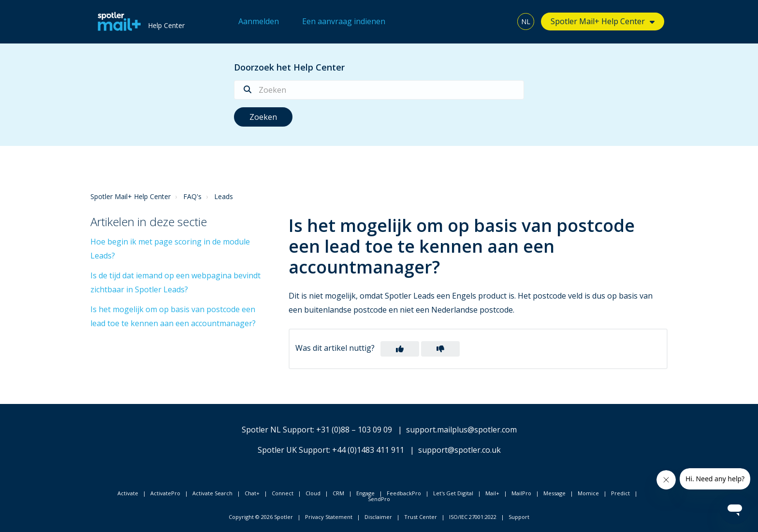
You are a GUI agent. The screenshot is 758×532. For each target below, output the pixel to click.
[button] (400, 349)
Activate (128, 493)
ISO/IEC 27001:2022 (473, 517)
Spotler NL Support (277, 430)
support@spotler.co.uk (459, 450)
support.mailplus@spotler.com (461, 430)
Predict (620, 493)
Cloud (313, 493)
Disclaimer (378, 517)
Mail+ (492, 493)
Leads (224, 196)
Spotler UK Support (293, 450)
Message (554, 493)
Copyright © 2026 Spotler (261, 517)
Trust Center (421, 517)
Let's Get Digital (453, 493)
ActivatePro (165, 493)
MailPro (521, 493)
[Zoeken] (379, 90)
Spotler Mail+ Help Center (598, 21)
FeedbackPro (404, 493)
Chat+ (252, 493)
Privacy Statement (329, 517)
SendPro (379, 499)
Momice (588, 493)
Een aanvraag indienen (344, 21)
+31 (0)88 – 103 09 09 (354, 430)
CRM (338, 493)
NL (526, 22)
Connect (283, 493)
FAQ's (192, 196)
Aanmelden (259, 21)
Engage (365, 493)
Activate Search (212, 493)
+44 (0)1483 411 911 (368, 450)
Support (519, 517)
